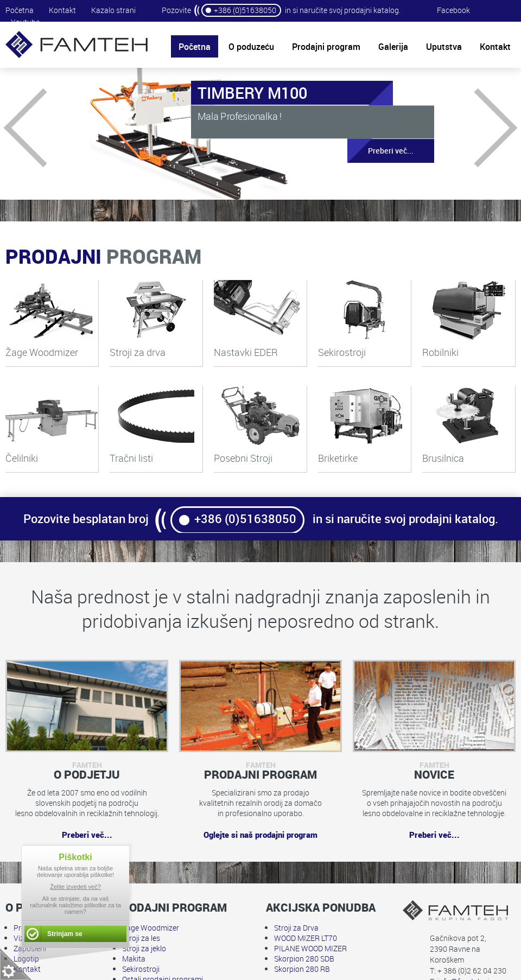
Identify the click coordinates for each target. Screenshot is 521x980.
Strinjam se (65, 934)
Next (478, 128)
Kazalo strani (113, 10)
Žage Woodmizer (151, 928)
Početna (20, 10)
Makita (134, 959)
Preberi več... (380, 151)
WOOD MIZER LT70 (306, 938)
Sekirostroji (141, 969)
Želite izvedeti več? (75, 887)
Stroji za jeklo (144, 948)
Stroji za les (141, 938)
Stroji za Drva (296, 928)
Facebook (453, 10)
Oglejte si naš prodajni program (260, 835)
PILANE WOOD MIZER (310, 948)
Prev (43, 128)
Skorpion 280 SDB (304, 959)
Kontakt (62, 10)
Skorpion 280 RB (302, 969)
